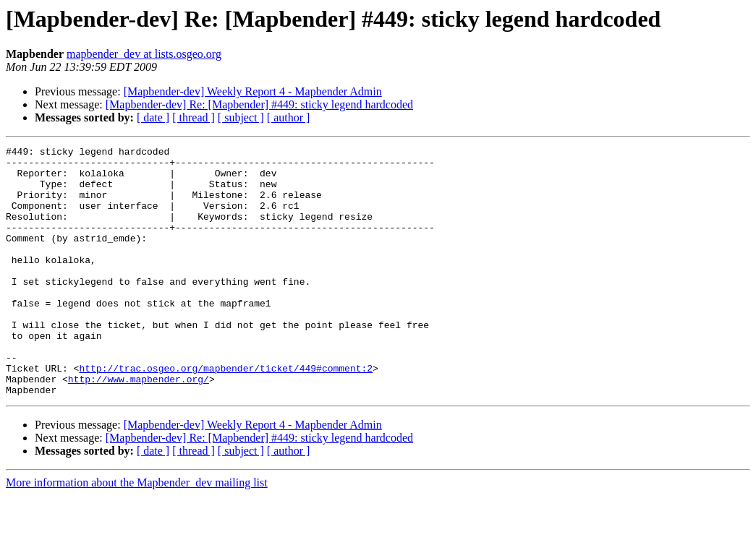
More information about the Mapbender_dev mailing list (137, 532)
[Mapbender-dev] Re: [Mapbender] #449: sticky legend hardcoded (259, 104)
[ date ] (153, 117)
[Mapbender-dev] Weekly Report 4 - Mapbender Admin (253, 91)
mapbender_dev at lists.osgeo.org (144, 54)
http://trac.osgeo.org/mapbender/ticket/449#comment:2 (226, 413)
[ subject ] (241, 117)
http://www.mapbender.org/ (139, 426)
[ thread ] (194, 117)
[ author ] (289, 117)
